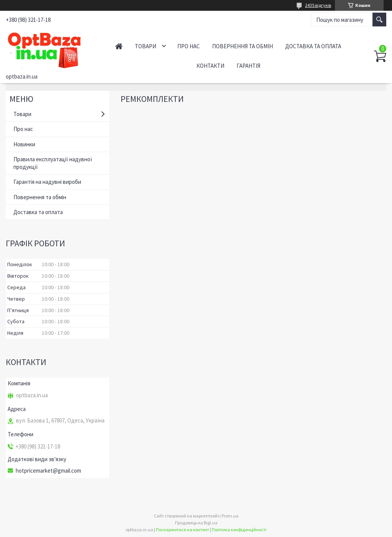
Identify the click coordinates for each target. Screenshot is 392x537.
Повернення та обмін (243, 46)
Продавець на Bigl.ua (196, 523)
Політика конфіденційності (239, 530)
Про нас (189, 46)
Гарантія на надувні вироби (47, 182)
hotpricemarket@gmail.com (48, 471)
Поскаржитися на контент (182, 530)
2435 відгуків (318, 5)
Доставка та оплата (313, 46)
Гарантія (248, 66)
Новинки (24, 144)
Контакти (210, 66)
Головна (119, 46)
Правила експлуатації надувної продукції (53, 163)
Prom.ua (230, 516)
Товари (145, 46)
